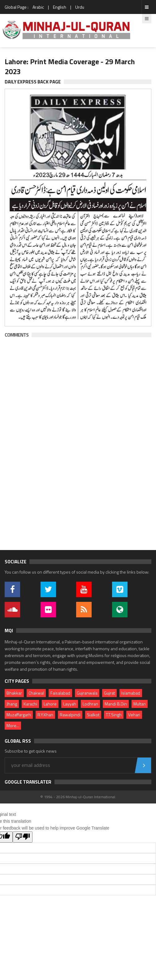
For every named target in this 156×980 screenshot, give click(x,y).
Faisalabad (60, 693)
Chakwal (36, 693)
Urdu (80, 7)
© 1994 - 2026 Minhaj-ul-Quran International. (78, 797)
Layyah (70, 704)
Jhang (12, 704)
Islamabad (131, 693)
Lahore (50, 704)
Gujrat (109, 693)
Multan (140, 704)
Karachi (30, 704)
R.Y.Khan (45, 715)
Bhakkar (14, 693)
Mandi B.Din (116, 704)
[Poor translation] (23, 837)
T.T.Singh (114, 715)
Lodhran (90, 704)
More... (13, 725)
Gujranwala (87, 693)
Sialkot (93, 715)
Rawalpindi (70, 715)
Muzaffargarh (19, 715)
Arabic (38, 7)
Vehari (134, 715)
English (60, 7)
